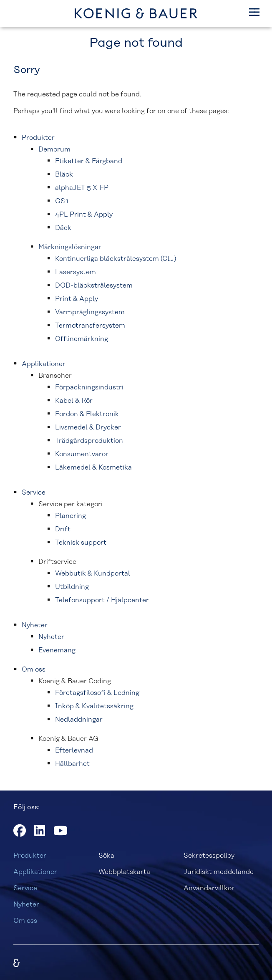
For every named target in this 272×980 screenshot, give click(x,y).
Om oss (25, 921)
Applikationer (35, 872)
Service (25, 888)
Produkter (30, 856)
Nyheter (26, 904)
